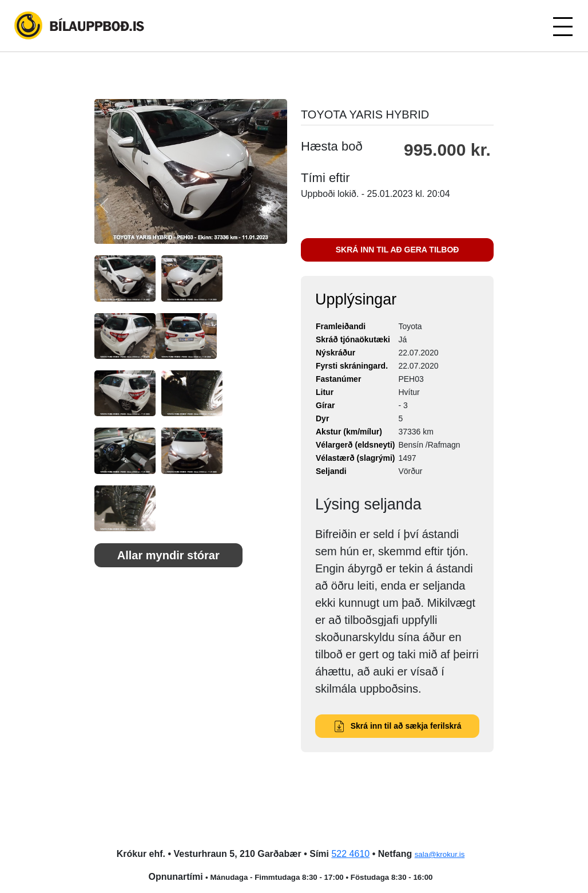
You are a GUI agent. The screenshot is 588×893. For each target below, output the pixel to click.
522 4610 (350, 854)
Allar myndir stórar (168, 555)
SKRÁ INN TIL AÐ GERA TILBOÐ (398, 250)
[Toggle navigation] (562, 26)
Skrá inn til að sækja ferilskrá (398, 726)
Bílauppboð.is (80, 26)
